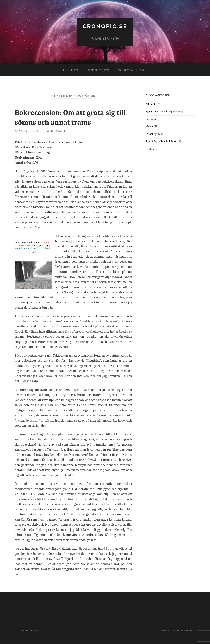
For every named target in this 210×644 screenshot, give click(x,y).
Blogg (75, 70)
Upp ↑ (192, 630)
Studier (150, 149)
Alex (37, 131)
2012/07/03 (22, 131)
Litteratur (151, 119)
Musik (149, 126)
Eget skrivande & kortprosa (162, 111)
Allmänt (150, 104)
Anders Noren (176, 630)
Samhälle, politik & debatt (161, 141)
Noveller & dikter (98, 70)
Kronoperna (125, 70)
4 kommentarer (56, 131)
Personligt (152, 134)
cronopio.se (105, 26)
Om (142, 70)
